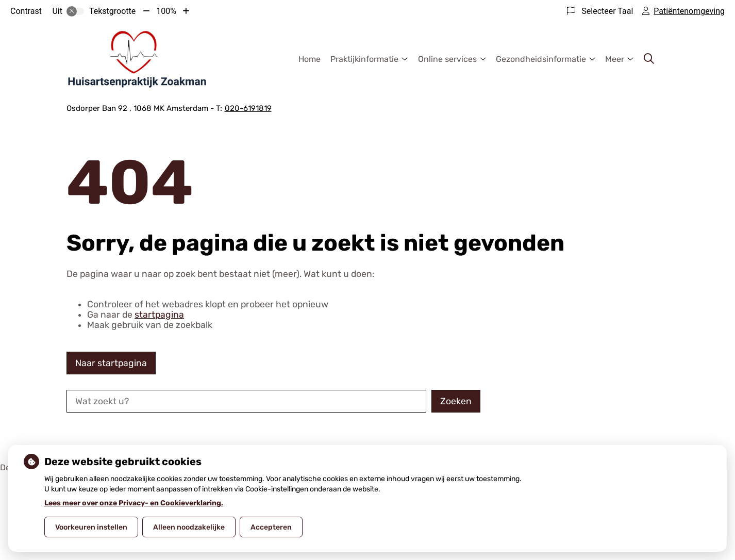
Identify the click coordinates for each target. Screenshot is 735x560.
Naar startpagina (111, 363)
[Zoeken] (649, 59)
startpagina (159, 315)
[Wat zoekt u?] (246, 401)
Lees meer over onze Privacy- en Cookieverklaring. (134, 503)
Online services (447, 59)
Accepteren (271, 527)
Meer (615, 59)
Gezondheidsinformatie (541, 59)
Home (310, 59)
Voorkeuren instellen (91, 527)
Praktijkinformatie (364, 59)
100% (166, 11)
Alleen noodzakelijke (189, 527)
